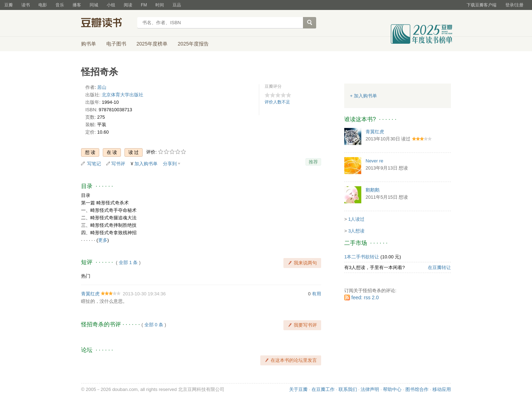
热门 (86, 276)
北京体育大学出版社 (123, 95)
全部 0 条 (154, 325)
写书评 (118, 164)
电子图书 (116, 44)
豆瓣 (9, 5)
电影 (43, 5)
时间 (160, 5)
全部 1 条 (128, 262)
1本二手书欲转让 (362, 257)
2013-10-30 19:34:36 (144, 294)
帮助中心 (392, 389)
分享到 (170, 164)
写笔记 (94, 164)
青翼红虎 (90, 294)
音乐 (60, 5)
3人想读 (356, 231)
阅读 (128, 5)
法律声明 (370, 389)
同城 (94, 5)
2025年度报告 (193, 44)
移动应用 (442, 389)
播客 (77, 5)
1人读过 (356, 219)
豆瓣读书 (107, 23)
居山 (102, 87)
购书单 (89, 44)
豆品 (177, 5)
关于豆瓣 (298, 389)
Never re (374, 161)
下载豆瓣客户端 (482, 5)
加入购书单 (146, 164)
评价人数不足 (277, 102)
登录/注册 (514, 5)
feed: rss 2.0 (365, 297)
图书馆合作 (417, 389)
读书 (26, 5)
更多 (103, 240)
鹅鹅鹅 (373, 190)
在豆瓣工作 (323, 389)
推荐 (313, 162)
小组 (111, 5)
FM (144, 5)
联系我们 (348, 389)
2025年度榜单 (152, 44)
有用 (316, 294)
